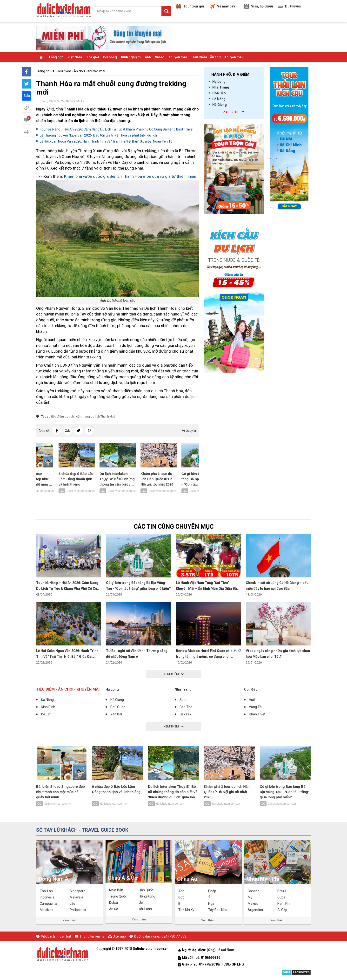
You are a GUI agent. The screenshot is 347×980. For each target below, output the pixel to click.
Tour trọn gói (190, 6)
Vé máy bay (222, 6)
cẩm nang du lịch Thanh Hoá (96, 416)
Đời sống (110, 57)
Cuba (281, 897)
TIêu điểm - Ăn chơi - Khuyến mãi (217, 57)
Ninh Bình (48, 707)
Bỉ (180, 904)
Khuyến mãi (178, 57)
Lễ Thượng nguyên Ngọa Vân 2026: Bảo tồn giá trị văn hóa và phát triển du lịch (98, 135)
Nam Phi (284, 904)
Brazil (282, 891)
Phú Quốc (118, 707)
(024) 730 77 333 (173, 936)
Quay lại (189, 431)
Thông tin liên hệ (92, 936)
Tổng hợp (56, 57)
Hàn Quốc (146, 890)
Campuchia (48, 904)
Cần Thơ (186, 707)
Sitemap (119, 936)
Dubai (113, 903)
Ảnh (148, 57)
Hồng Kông (147, 896)
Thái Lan (46, 891)
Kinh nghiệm (131, 57)
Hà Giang (220, 105)
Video (160, 57)
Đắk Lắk (185, 714)
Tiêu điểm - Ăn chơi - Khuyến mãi (81, 71)
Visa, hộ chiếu (258, 6)
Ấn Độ (114, 909)
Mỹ (250, 897)
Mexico (253, 904)
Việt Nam (75, 57)
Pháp (212, 891)
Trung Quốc (118, 896)
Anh (181, 891)
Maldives (47, 910)
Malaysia (76, 897)
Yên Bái (116, 714)
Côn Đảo (219, 93)
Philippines (78, 910)
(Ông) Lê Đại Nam (221, 950)
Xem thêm (70, 920)
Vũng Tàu (256, 707)
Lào (72, 904)
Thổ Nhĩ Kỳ (186, 910)
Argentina (255, 910)
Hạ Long (219, 82)
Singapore (77, 891)
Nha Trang (221, 87)
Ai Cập (282, 910)
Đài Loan (145, 909)
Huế (252, 700)
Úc (141, 903)
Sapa (184, 700)
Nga (211, 904)
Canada (254, 891)
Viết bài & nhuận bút (56, 936)
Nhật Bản (116, 890)
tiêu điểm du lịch (62, 416)
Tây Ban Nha (218, 910)
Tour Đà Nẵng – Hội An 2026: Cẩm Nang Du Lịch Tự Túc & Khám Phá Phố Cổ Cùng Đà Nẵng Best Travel (117, 129)
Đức (181, 897)
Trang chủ (44, 71)
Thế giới (93, 57)
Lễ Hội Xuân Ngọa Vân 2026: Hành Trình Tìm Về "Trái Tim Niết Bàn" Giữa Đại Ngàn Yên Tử (106, 141)
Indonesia (47, 897)
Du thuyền (289, 6)
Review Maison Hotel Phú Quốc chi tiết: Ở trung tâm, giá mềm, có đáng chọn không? (208, 657)
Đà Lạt (46, 714)
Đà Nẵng (219, 99)
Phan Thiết (257, 714)
